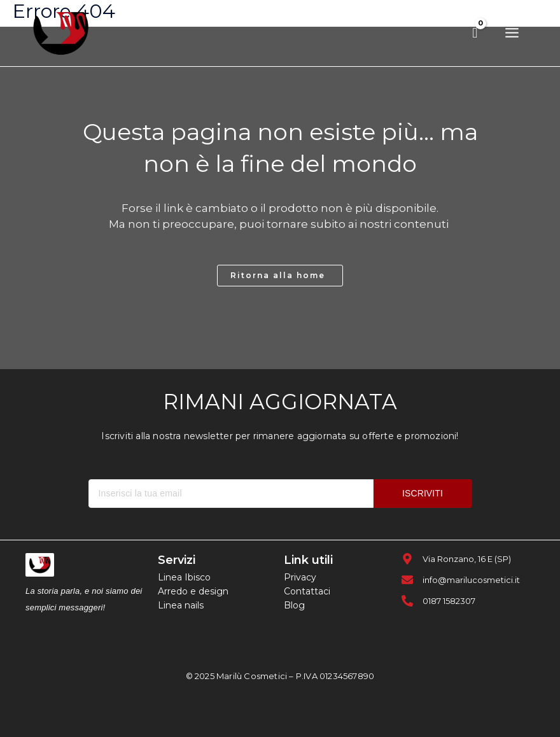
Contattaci (307, 591)
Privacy (300, 577)
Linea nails (181, 605)
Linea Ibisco (184, 577)
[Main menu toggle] (512, 33)
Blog (294, 605)
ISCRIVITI (423, 493)
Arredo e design (193, 591)
